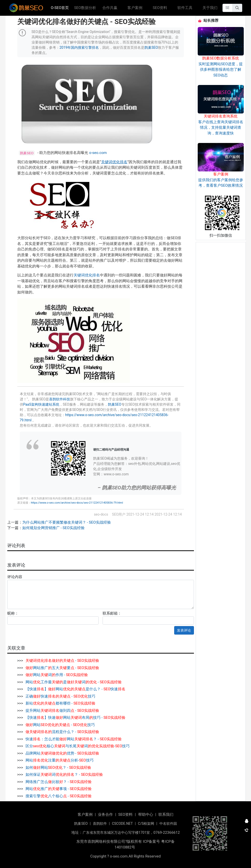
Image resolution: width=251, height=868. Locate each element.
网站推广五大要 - (62, 668)
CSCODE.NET (122, 824)
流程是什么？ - (62, 732)
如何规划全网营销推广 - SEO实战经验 (53, 528)
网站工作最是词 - (74, 682)
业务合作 (105, 815)
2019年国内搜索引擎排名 (79, 47)
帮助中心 (146, 815)
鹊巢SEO (151, 47)
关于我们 (210, 8)
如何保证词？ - (64, 775)
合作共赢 (110, 8)
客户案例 (135, 8)
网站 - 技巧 (60, 725)
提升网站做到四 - (62, 711)
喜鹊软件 (100, 824)
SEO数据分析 (85, 8)
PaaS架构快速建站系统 (41, 404)
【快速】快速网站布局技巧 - (75, 718)
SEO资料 (160, 8)
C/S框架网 (146, 824)
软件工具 (185, 8)
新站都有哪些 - (60, 703)
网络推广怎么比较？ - (59, 782)
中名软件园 (168, 824)
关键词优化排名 (114, 162)
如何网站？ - (58, 768)
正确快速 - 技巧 (60, 696)
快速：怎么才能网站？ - (74, 739)
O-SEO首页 (62, 7)
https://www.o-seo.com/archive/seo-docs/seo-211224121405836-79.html (77, 503)
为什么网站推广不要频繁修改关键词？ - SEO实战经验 (67, 522)
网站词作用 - (57, 675)
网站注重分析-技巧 (60, 760)
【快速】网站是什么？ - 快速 (75, 689)
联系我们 (166, 815)
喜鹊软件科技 (60, 399)
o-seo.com (98, 153)
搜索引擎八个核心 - (59, 796)
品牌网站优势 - (62, 753)
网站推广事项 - (59, 789)
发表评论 (184, 630)
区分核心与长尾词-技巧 (78, 746)
